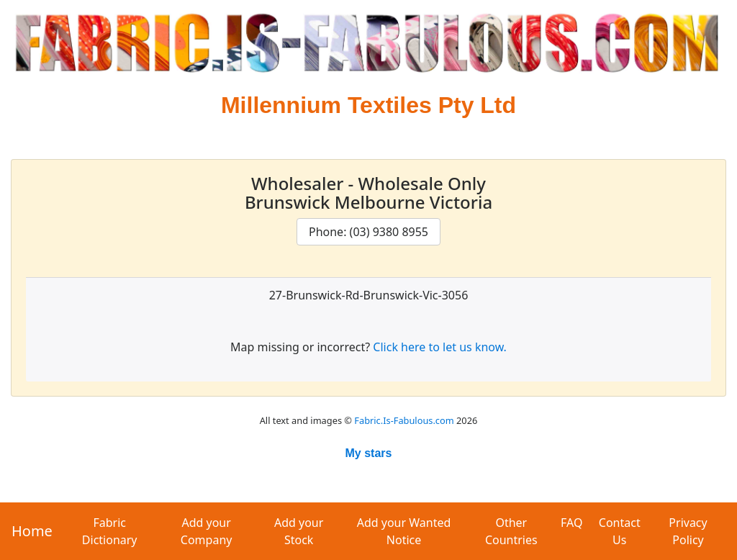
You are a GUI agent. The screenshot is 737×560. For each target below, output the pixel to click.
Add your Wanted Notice (404, 531)
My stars (369, 453)
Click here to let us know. (440, 347)
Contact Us (620, 531)
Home (32, 531)
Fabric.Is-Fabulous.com (404, 420)
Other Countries (511, 531)
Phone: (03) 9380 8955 (368, 232)
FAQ (571, 523)
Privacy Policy (688, 531)
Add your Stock (299, 531)
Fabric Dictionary (110, 531)
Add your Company (207, 531)
